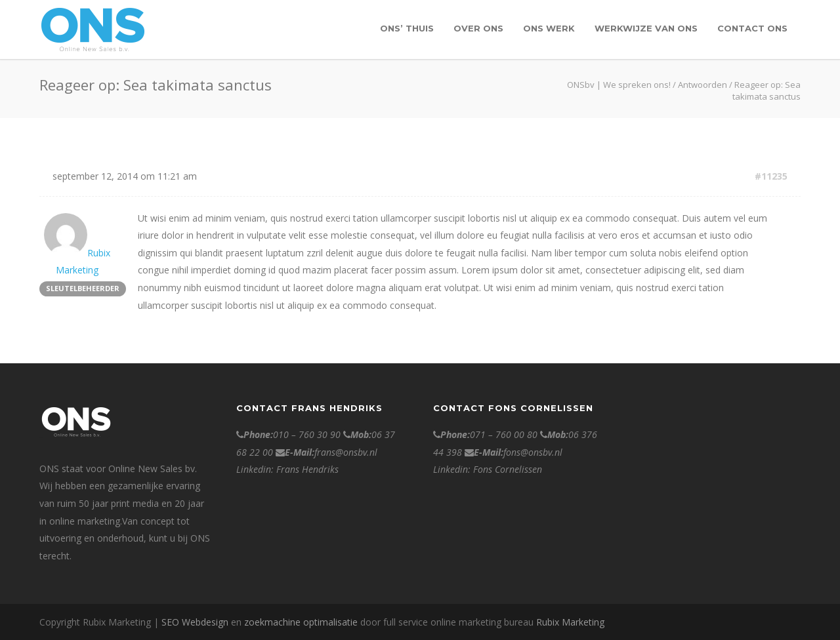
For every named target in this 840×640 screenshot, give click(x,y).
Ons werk (549, 28)
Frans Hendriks (307, 469)
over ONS (478, 28)
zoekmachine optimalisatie (301, 622)
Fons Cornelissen (508, 469)
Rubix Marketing (570, 622)
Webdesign (205, 622)
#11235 (771, 176)
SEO (170, 622)
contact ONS (752, 28)
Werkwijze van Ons (646, 28)
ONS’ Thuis (407, 28)
